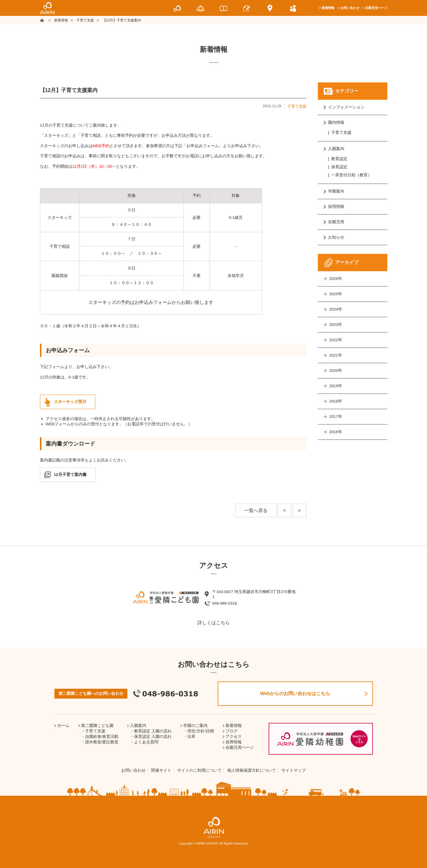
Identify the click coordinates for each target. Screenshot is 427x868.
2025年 (336, 294)
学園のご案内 (195, 726)
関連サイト (161, 770)
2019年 (336, 386)
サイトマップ (294, 770)
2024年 (336, 309)
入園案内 (336, 149)
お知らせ (336, 237)
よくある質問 (146, 742)
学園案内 (336, 191)
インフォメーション (346, 107)
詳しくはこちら (214, 623)
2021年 (336, 355)
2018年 (336, 401)
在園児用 (336, 222)
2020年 (336, 371)
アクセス (234, 737)
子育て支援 (297, 106)
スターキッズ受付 (70, 402)
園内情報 (336, 122)
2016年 (336, 432)
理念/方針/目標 (201, 731)
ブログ (232, 731)
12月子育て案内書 (70, 475)
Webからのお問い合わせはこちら (295, 694)
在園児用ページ (376, 8)
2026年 (336, 279)
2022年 (336, 340)
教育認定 (339, 159)
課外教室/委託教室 (102, 742)
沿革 (191, 737)
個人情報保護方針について (252, 770)
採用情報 (336, 207)
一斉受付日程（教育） (351, 175)
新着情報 (328, 8)
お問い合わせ (350, 8)
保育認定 (339, 167)
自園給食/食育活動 (102, 737)
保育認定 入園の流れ (153, 737)
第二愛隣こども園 (97, 726)
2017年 (336, 417)
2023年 (336, 325)
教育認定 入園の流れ (153, 731)
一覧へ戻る (256, 510)
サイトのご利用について (199, 770)
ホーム (63, 726)
